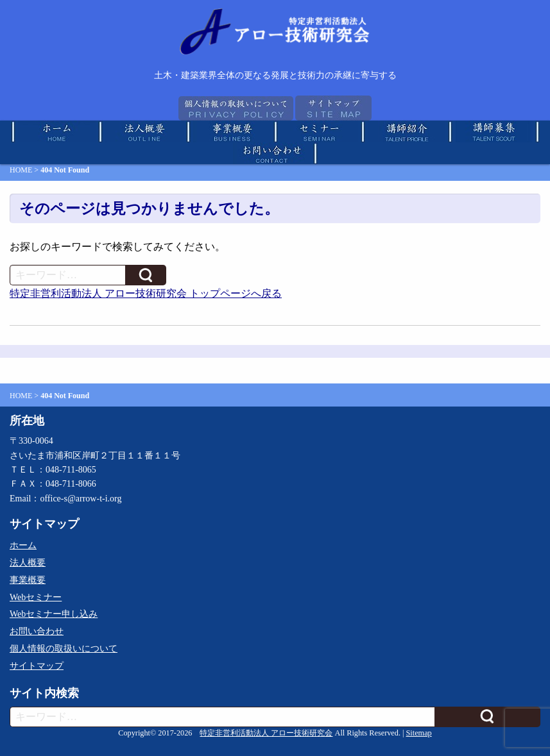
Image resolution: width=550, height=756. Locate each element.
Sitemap (419, 733)
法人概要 (28, 563)
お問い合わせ (37, 631)
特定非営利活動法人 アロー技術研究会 (266, 733)
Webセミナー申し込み (54, 614)
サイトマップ (37, 666)
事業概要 (28, 580)
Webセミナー (36, 597)
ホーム (23, 545)
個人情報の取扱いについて (64, 649)
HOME (21, 170)
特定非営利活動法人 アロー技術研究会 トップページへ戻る (146, 293)
